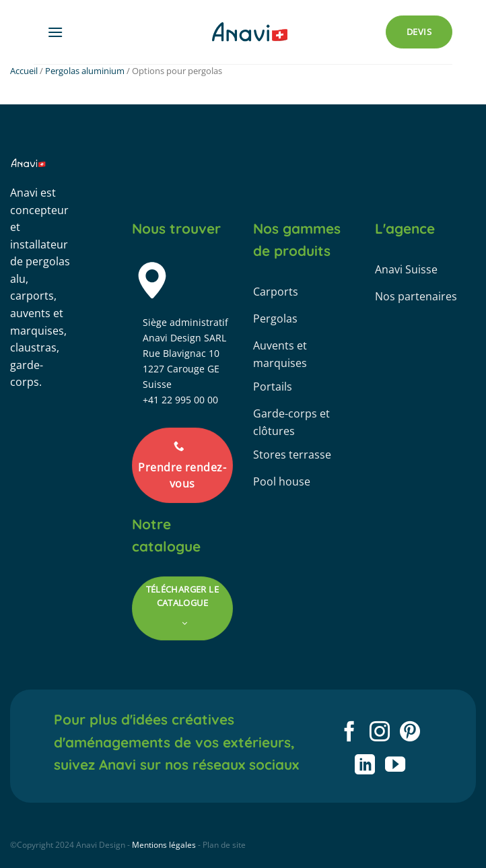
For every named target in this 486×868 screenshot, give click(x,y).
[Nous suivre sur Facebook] (349, 733)
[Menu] (55, 32)
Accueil (24, 71)
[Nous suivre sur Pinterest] (410, 733)
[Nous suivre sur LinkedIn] (364, 766)
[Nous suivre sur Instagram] (380, 733)
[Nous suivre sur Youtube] (395, 766)
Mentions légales (164, 845)
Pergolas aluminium (85, 71)
